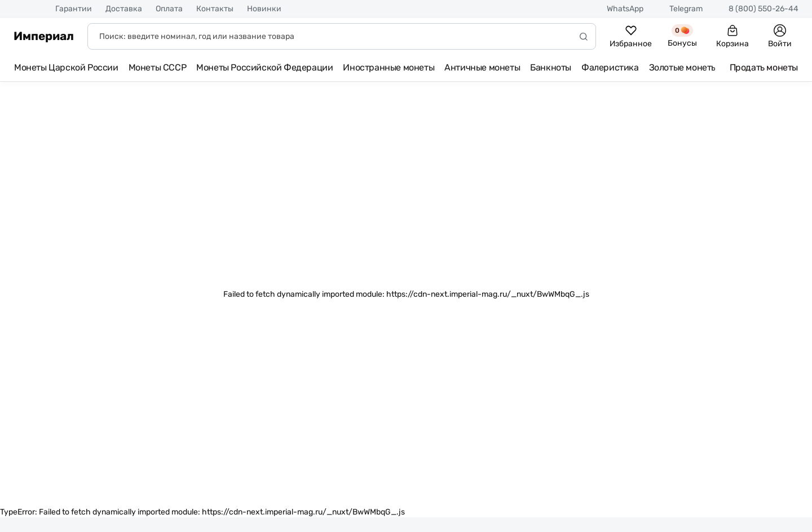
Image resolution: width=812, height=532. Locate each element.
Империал (44, 36)
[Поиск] (342, 36)
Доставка (124, 9)
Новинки (264, 9)
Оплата (169, 9)
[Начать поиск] (584, 36)
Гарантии (74, 9)
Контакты (215, 9)
